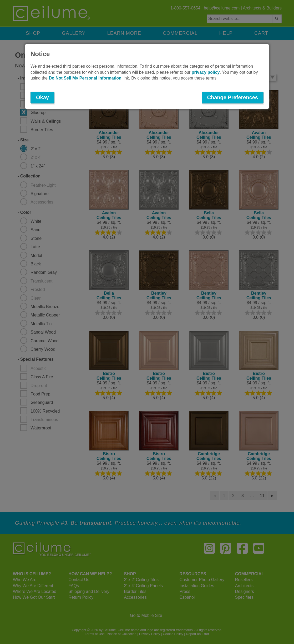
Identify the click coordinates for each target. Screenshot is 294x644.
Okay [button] (42, 97)
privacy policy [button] (206, 72)
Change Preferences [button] (233, 97)
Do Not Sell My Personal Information (85, 78)
